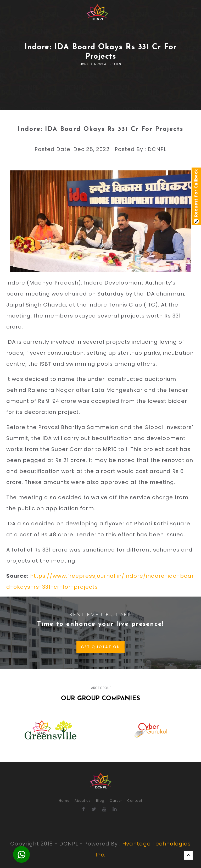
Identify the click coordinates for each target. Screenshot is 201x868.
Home (84, 64)
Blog (100, 801)
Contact (135, 801)
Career (116, 801)
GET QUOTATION (100, 647)
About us (83, 801)
